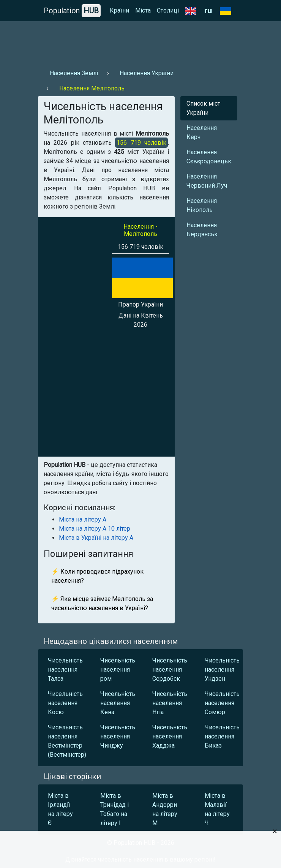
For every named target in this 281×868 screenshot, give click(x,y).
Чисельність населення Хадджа (170, 736)
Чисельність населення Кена (118, 703)
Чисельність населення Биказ (222, 736)
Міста (143, 10)
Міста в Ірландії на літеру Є (60, 809)
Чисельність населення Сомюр (222, 703)
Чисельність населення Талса (65, 670)
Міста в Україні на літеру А (96, 538)
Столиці (168, 10)
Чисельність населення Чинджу (118, 736)
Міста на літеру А (83, 519)
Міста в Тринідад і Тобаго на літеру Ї (114, 809)
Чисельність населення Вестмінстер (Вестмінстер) (65, 741)
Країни (119, 10)
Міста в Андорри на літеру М (165, 809)
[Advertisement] (140, 42)
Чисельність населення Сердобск (170, 670)
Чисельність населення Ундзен (222, 670)
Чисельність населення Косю (65, 703)
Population (72, 11)
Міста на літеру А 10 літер (95, 529)
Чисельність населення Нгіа (170, 703)
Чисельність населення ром (118, 670)
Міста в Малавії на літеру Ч (217, 809)
